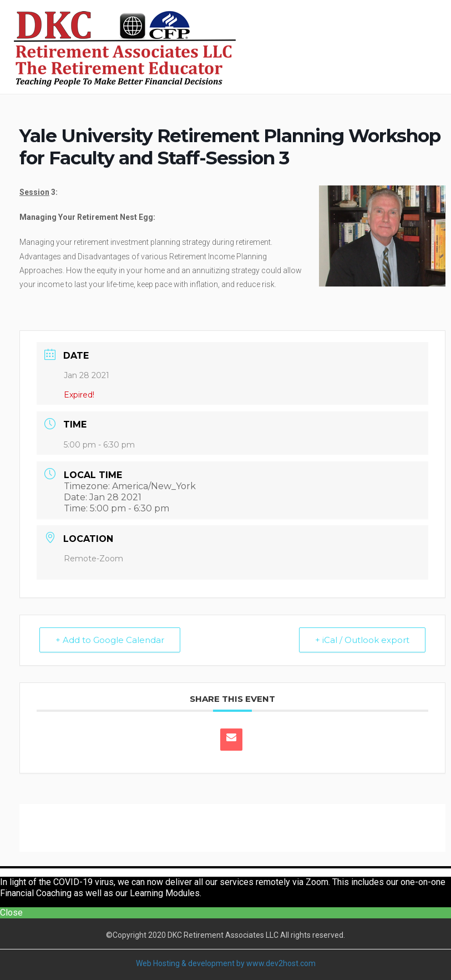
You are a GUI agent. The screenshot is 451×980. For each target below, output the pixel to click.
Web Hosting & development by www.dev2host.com (226, 963)
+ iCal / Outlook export (362, 640)
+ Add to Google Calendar (110, 640)
